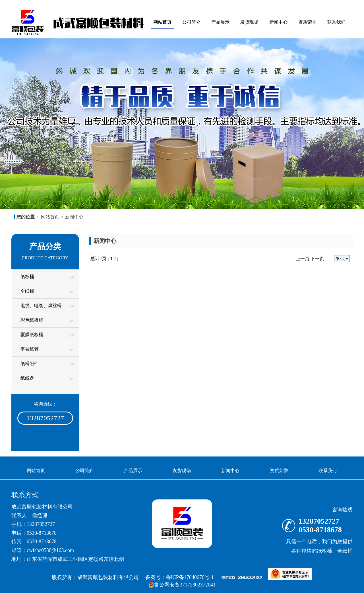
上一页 (303, 259)
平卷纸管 (30, 349)
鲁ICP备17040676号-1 (190, 577)
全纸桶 (27, 291)
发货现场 (249, 22)
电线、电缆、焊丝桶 (41, 306)
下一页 (317, 259)
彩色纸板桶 (32, 320)
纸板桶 (27, 277)
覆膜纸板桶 (32, 335)
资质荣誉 (307, 22)
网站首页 (162, 22)
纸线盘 (27, 378)
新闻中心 (278, 22)
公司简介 (191, 22)
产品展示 (220, 22)
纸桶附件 (30, 364)
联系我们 (336, 22)
